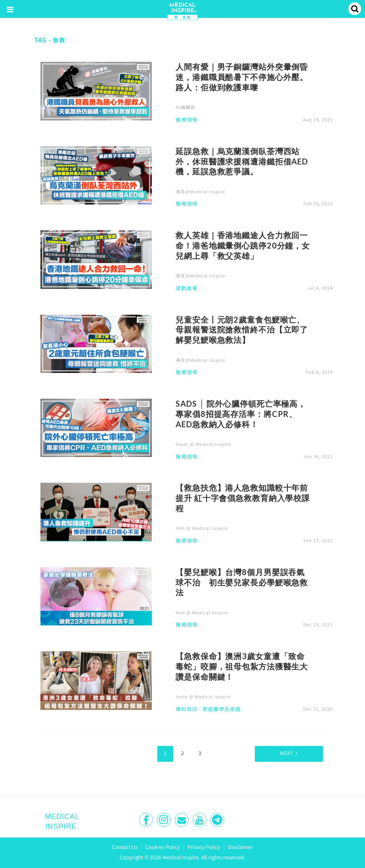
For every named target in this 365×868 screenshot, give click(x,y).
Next (283, 753)
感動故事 (186, 289)
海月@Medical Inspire (201, 191)
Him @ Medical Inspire (202, 528)
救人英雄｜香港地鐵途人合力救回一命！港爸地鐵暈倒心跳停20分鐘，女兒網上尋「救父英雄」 (243, 245)
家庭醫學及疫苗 (222, 709)
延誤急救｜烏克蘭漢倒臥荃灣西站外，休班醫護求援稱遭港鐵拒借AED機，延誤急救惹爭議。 (242, 161)
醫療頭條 (186, 120)
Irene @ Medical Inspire (203, 696)
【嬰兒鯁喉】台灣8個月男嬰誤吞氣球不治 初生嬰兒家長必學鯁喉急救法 (242, 582)
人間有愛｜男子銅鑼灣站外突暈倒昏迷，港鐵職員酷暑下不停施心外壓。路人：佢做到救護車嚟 (242, 77)
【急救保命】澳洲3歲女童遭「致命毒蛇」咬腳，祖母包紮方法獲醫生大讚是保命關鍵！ (242, 666)
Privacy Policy (204, 846)
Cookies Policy (163, 846)
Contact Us (125, 846)
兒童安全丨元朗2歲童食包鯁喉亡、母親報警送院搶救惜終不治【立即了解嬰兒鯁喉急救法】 (242, 330)
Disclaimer (241, 846)
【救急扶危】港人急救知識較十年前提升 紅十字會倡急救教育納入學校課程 (243, 498)
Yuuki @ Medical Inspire (204, 444)
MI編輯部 (185, 107)
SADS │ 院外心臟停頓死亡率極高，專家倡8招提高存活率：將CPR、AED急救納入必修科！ (241, 414)
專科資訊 (186, 709)
